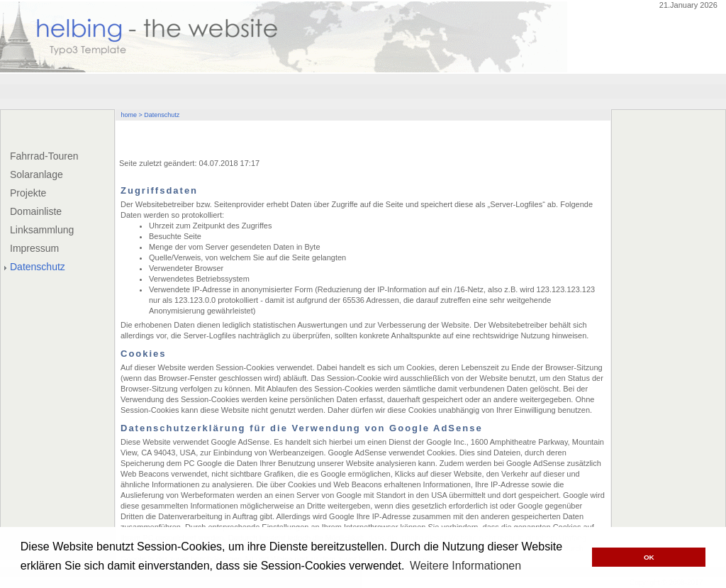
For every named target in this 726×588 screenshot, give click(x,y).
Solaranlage (37, 174)
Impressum (34, 248)
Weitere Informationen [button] (465, 566)
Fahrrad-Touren (44, 156)
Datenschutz (38, 267)
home (129, 115)
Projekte (28, 193)
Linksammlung (42, 230)
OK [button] (649, 557)
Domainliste (36, 211)
